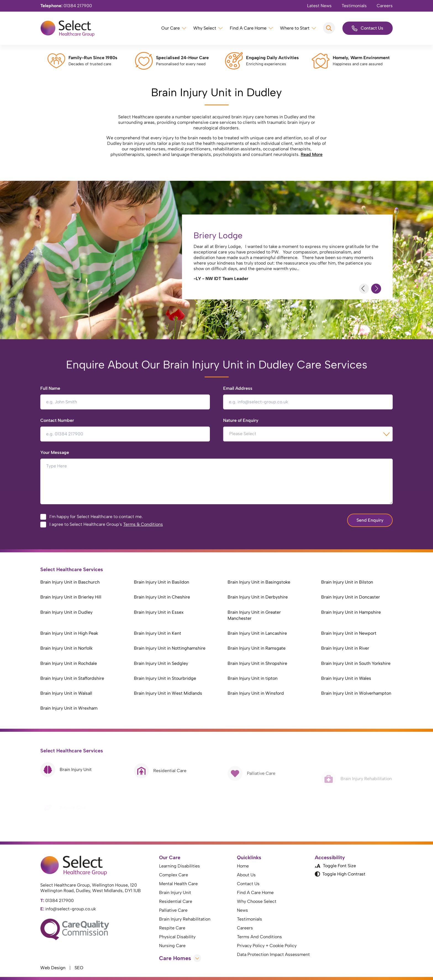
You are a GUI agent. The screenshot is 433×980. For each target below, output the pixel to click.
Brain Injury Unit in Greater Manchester (254, 615)
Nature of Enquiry (241, 420)
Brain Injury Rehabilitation (185, 919)
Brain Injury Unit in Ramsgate (257, 648)
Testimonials (354, 6)
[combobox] (308, 434)
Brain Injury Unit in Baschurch (70, 582)
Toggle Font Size (335, 866)
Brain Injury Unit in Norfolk (66, 648)
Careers (385, 6)
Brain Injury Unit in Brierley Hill (71, 597)
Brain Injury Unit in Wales (346, 678)
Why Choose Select (257, 901)
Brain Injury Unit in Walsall (66, 693)
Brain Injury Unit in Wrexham (69, 708)
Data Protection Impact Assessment (273, 954)
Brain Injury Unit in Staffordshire (72, 678)
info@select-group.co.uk (68, 909)
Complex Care (174, 875)
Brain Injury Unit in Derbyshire (258, 597)
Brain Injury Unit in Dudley (66, 612)
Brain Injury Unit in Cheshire (162, 597)
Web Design (53, 968)
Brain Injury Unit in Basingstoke (259, 582)
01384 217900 (66, 6)
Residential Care (176, 901)
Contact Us (368, 28)
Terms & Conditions (143, 524)
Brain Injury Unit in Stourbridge (165, 678)
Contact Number (57, 420)
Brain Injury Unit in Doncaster (351, 597)
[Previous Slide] (364, 289)
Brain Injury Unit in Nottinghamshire (170, 648)
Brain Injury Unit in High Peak (69, 633)
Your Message (55, 452)
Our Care (171, 28)
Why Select (205, 28)
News (242, 910)
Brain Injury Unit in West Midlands (168, 693)
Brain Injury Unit (175, 893)
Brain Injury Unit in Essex (159, 612)
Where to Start (295, 28)
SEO (79, 968)
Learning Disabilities (179, 866)
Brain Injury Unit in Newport (349, 633)
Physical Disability (177, 937)
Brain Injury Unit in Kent (158, 633)
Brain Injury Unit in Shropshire (257, 663)
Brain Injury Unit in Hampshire (351, 612)
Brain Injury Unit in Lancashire (257, 633)
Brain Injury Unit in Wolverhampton (356, 693)
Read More (312, 154)
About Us (246, 875)
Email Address (238, 388)
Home (243, 866)
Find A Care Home (248, 28)
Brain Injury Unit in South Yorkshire (356, 663)
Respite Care (172, 928)
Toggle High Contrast (340, 874)
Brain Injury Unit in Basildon (162, 582)
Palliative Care (173, 910)
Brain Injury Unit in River (345, 648)
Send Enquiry (370, 520)
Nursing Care (172, 946)
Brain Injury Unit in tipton (253, 678)
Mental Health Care (178, 884)
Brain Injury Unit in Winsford (256, 693)
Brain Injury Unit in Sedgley (161, 663)
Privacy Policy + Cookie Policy (267, 946)
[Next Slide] (376, 289)
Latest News (319, 6)
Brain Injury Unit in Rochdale (69, 663)
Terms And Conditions (259, 937)
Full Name (50, 388)
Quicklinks (249, 858)
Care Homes (180, 958)
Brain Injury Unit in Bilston (347, 582)
